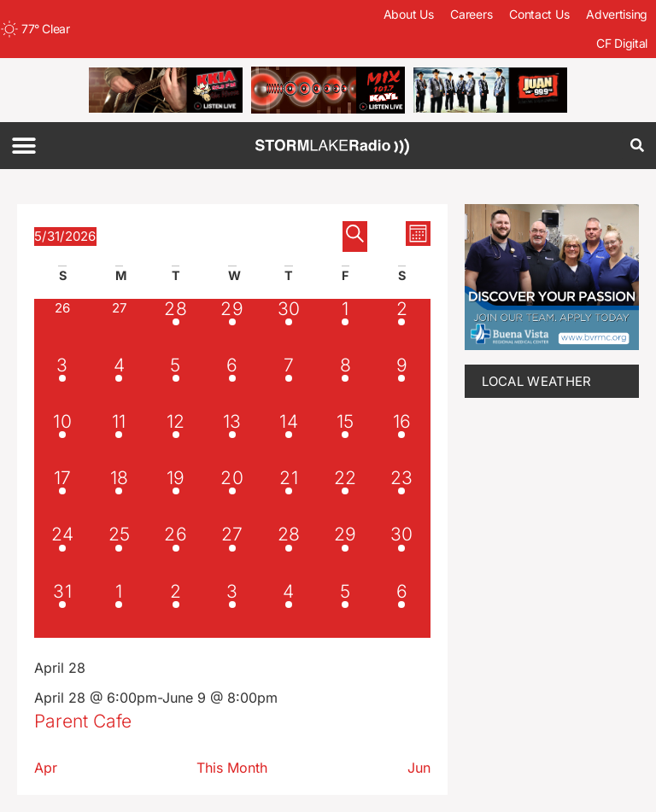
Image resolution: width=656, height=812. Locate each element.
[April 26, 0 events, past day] (62, 327)
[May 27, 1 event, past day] (232, 552)
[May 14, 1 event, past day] (289, 440)
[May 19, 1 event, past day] (175, 496)
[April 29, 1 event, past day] (232, 327)
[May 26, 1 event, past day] (175, 552)
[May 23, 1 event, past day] (401, 496)
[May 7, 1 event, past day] (289, 383)
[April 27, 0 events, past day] (119, 327)
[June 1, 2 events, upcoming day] (119, 610)
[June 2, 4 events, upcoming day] (175, 610)
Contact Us (539, 14)
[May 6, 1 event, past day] (232, 383)
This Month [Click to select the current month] (232, 768)
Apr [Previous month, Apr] (46, 768)
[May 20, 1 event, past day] (232, 496)
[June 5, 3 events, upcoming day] (345, 610)
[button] (23, 146)
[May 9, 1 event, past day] (401, 383)
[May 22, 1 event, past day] (345, 496)
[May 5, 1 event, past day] (175, 383)
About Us (409, 14)
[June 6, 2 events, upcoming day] (401, 610)
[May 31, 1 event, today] (62, 610)
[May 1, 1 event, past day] (345, 327)
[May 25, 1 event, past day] (119, 552)
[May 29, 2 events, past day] (345, 552)
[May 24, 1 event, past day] (62, 552)
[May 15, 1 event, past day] (345, 440)
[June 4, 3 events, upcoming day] (289, 610)
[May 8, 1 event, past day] (345, 383)
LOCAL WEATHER (537, 381)
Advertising (617, 14)
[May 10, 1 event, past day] (62, 440)
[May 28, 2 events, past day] (289, 552)
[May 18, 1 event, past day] (119, 496)
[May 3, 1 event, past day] (62, 383)
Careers (471, 14)
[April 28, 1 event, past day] (175, 327)
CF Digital (622, 43)
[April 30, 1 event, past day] (289, 327)
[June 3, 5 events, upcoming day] (232, 610)
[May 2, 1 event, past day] (401, 327)
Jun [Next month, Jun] (419, 768)
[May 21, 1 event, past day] (289, 496)
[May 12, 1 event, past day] (175, 440)
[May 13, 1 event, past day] (232, 440)
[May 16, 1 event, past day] (401, 440)
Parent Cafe (83, 721)
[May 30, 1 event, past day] (401, 552)
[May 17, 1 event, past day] (62, 496)
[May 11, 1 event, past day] (119, 440)
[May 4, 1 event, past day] (119, 383)
